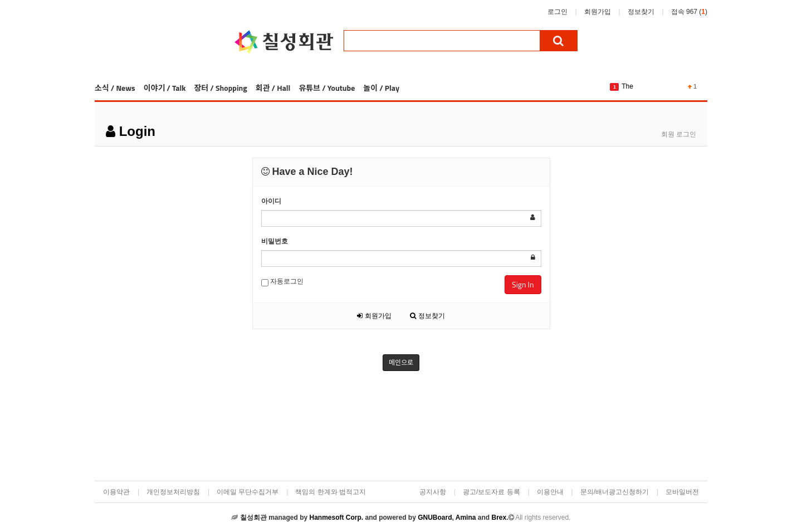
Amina (466, 518)
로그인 (558, 12)
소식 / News (115, 88)
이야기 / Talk (165, 88)
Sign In (523, 284)
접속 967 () (689, 12)
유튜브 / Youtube (327, 88)
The (627, 86)
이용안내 (550, 492)
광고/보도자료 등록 (492, 492)
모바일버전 (682, 492)
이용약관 (116, 492)
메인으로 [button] (401, 362)
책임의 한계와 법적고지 (331, 492)
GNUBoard (435, 518)
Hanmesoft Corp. (336, 518)
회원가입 (598, 12)
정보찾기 (641, 12)
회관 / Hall (273, 88)
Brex (499, 518)
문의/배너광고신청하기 (615, 492)
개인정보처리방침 (173, 492)
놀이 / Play (381, 88)
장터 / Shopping (220, 88)
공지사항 (433, 492)
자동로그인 (282, 282)
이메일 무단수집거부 (248, 492)
